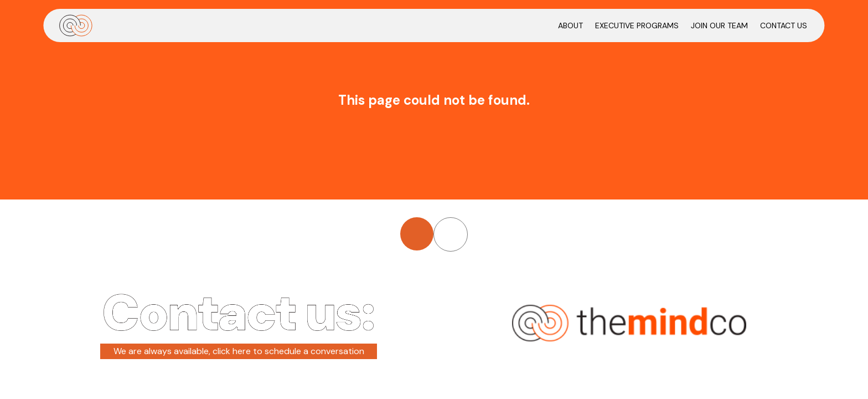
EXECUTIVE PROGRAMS (637, 25)
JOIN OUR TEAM (719, 25)
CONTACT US (784, 25)
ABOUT (570, 25)
